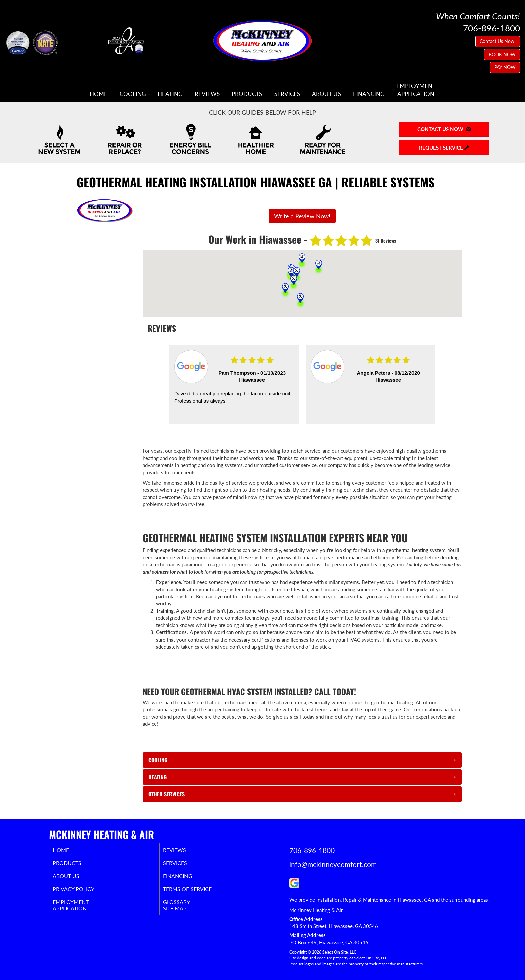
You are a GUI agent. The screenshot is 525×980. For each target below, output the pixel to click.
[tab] (302, 760)
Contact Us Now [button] (498, 41)
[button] (302, 760)
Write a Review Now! (302, 216)
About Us (326, 94)
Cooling (133, 94)
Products (247, 94)
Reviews (207, 94)
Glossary (185, 906)
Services (287, 94)
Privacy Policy (83, 892)
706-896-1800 (312, 850)
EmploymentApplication (416, 90)
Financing (369, 94)
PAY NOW (505, 67)
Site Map (183, 914)
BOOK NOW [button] (502, 54)
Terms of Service (197, 892)
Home (99, 94)
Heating (170, 94)
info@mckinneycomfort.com (333, 864)
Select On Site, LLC (339, 952)
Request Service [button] (444, 148)
